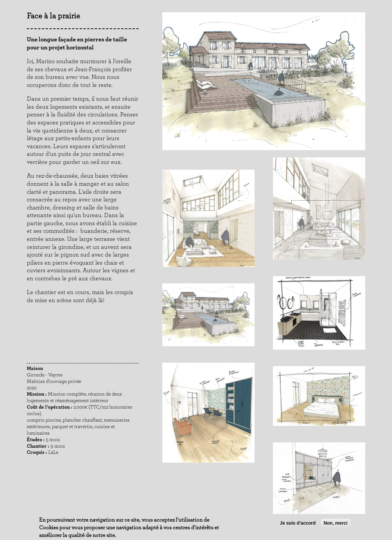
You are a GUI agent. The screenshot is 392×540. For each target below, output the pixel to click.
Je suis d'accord (298, 524)
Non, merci (336, 524)
